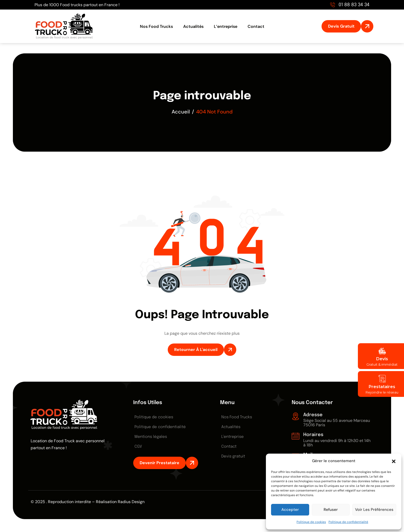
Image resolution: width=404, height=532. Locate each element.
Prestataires (382, 387)
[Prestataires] (382, 379)
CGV (138, 447)
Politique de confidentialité (348, 522)
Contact (256, 26)
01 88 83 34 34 (354, 5)
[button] (394, 461)
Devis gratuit (233, 456)
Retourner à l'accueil (196, 350)
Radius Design (131, 502)
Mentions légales (151, 437)
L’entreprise (226, 26)
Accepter (290, 510)
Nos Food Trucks (156, 26)
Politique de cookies (311, 522)
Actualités (193, 26)
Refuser (331, 510)
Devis (382, 359)
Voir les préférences (374, 510)
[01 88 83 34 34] (333, 5)
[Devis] (382, 351)
